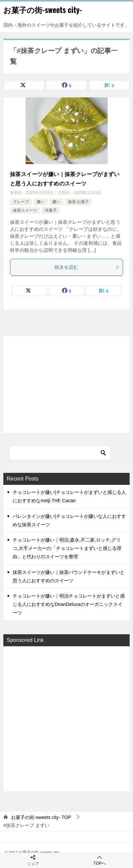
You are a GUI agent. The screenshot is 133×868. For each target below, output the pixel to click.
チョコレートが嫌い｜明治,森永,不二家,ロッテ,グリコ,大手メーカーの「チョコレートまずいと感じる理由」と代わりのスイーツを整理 (67, 548)
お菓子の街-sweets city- (43, 10)
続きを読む (87, 267)
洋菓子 (51, 210)
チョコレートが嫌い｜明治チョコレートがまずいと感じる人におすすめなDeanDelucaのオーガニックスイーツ (69, 604)
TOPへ (100, 860)
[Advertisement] (66, 718)
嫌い (41, 202)
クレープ (21, 202)
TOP (41, 817)
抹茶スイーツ (25, 210)
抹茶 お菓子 (78, 202)
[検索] (60, 453)
